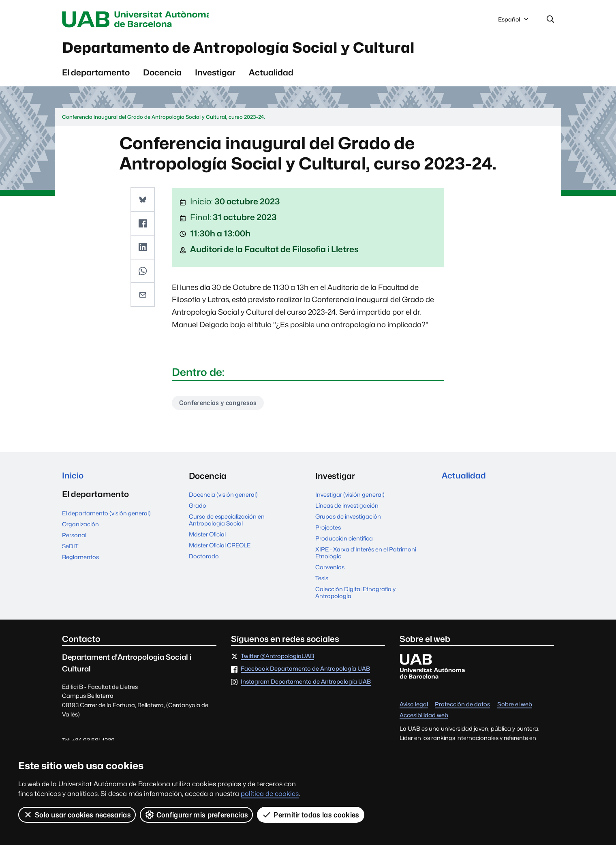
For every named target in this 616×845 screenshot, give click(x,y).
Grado (198, 507)
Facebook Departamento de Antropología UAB (305, 670)
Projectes (328, 529)
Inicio (73, 477)
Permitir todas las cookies (311, 815)
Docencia (162, 73)
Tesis (322, 579)
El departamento (96, 73)
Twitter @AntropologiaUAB (277, 657)
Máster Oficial (207, 535)
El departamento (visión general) (106, 514)
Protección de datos (462, 706)
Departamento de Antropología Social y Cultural (244, 48)
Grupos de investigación (348, 518)
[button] (143, 200)
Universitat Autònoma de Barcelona (139, 19)
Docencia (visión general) (223, 496)
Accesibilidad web (424, 716)
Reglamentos (80, 558)
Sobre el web (515, 706)
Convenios (330, 568)
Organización (80, 525)
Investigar (215, 73)
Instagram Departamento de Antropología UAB (306, 683)
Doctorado (204, 557)
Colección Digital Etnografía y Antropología (355, 594)
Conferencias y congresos (219, 404)
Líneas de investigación (347, 507)
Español (514, 21)
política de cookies (270, 794)
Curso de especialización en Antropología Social (227, 521)
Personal (74, 536)
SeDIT (70, 547)
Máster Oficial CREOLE (220, 546)
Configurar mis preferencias (197, 815)
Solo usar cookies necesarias (77, 815)
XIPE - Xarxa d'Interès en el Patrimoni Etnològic (366, 554)
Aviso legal (414, 706)
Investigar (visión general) (350, 496)
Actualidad (271, 73)
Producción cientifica (344, 539)
